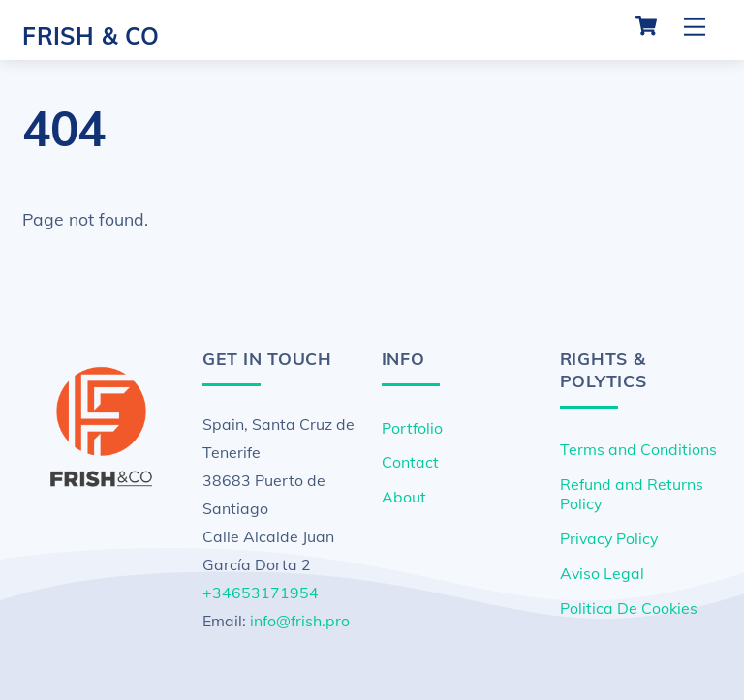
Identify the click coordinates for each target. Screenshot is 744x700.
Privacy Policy (609, 538)
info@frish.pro (300, 621)
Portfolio (412, 428)
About (404, 497)
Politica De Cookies (629, 608)
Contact (410, 462)
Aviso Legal (602, 573)
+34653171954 (261, 593)
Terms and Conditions (638, 449)
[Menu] (695, 27)
